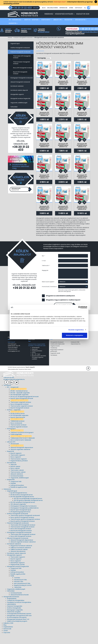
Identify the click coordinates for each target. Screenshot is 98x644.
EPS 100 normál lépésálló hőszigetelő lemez (28, 508)
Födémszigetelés (16, 444)
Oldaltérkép (54, 357)
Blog (44, 12)
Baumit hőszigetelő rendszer (20, 418)
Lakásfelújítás (11, 614)
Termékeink (54, 365)
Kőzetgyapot (47, 24)
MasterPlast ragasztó (18, 572)
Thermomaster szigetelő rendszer (22, 416)
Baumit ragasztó (16, 463)
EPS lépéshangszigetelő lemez (20, 521)
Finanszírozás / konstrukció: (49, 295)
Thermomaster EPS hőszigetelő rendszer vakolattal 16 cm (63, 183)
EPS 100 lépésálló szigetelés (19, 425)
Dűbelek (13, 493)
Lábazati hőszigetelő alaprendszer (22, 457)
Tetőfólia (17, 587)
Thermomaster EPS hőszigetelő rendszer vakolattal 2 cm (44, 87)
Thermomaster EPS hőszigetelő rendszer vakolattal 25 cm (63, 216)
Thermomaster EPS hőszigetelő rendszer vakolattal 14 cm (82, 151)
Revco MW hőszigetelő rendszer (21, 546)
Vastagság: (42, 62)
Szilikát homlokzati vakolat (19, 559)
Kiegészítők (13, 27)
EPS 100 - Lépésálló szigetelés (20, 402)
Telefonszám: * (46, 274)
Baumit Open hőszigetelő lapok (21, 519)
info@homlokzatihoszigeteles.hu (14, 389)
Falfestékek (14, 111)
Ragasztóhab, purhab (18, 574)
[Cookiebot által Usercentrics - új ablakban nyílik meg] (79, 307)
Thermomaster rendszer (18, 435)
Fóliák (12, 586)
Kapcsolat (79, 12)
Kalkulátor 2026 (83, 18)
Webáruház (49, 18)
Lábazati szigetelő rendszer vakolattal (23, 552)
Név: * (43, 265)
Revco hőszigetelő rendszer (20, 414)
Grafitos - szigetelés (32, 24)
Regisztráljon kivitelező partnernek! (57, 360)
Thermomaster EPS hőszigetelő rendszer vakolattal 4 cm (82, 87)
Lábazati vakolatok (17, 484)
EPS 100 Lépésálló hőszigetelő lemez (22, 506)
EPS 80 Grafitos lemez (18, 423)
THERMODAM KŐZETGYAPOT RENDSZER (23, 448)
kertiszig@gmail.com (14, 361)
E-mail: (44, 269)
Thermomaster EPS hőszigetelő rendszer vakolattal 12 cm (63, 151)
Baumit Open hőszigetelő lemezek (22, 408)
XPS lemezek (15, 453)
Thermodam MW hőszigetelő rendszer (23, 544)
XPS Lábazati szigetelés (18, 514)
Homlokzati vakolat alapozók (19, 94)
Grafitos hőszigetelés (14, 618)
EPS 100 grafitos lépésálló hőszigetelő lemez (28, 510)
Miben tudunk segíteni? (48, 291)
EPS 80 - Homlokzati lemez (19, 401)
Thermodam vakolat (17, 480)
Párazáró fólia (19, 591)
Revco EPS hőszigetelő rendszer (23, 72)
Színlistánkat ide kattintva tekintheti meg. (21, 170)
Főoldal (10, 41)
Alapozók (13, 474)
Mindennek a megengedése (74, 335)
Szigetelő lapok (15, 47)
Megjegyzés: (45, 279)
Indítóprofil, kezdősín (17, 495)
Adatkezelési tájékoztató (57, 354)
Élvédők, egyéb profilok (18, 584)
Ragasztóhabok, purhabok (19, 470)
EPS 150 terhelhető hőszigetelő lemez (23, 512)
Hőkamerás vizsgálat (14, 621)
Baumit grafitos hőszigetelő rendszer (23, 531)
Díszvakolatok (81, 24)
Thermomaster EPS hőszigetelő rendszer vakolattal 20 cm (44, 216)
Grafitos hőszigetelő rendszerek (20, 52)
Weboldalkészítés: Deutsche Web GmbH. (20, 379)
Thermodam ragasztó (18, 465)
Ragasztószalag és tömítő (23, 595)
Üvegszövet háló (16, 491)
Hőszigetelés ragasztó (17, 98)
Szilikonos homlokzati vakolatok (21, 557)
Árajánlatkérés (53, 12)
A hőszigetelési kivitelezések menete (19, 623)
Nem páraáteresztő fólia (22, 593)
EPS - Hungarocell (16, 24)
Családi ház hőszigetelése (16, 610)
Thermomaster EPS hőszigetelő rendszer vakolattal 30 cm (82, 216)
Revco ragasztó (16, 467)
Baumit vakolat (15, 476)
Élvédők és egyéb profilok (19, 497)
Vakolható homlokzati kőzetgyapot (22, 442)
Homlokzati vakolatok (17, 90)
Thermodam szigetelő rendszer (21, 412)
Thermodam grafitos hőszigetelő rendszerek (25, 525)
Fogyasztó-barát (55, 363)
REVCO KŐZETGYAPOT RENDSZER (21, 450)
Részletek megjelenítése (76, 330)
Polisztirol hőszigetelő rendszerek (23, 41)
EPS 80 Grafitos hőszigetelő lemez (22, 504)
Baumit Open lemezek (18, 427)
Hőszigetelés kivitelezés (65, 18)
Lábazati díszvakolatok (18, 561)
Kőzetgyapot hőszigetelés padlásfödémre (25, 518)
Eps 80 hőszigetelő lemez (19, 502)
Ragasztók (69, 24)
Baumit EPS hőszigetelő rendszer (20, 77)
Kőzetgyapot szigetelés (15, 619)
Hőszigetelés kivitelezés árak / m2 (18, 629)
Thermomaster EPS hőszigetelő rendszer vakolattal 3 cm (63, 87)
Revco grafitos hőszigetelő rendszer (22, 527)
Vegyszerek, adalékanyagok (19, 107)
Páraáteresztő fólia (20, 589)
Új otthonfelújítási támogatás (17, 627)
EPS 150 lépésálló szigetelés (19, 404)
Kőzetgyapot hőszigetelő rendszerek (22, 82)
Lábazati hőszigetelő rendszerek (20, 86)
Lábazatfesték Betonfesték (20, 604)
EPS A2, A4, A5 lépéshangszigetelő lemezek (25, 406)
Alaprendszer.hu (76, 354)
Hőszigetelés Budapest (57, 352)
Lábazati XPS (58, 24)
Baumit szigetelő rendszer (19, 436)
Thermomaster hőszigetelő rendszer (22, 67)
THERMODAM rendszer (18, 431)
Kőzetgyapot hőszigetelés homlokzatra (24, 516)
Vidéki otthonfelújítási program (17, 631)
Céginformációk (55, 356)
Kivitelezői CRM (75, 352)
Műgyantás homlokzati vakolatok (21, 555)
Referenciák (63, 12)
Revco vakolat (15, 478)
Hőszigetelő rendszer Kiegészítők (20, 102)
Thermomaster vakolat (18, 482)
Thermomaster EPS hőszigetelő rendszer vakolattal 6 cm (63, 119)
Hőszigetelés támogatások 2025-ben (19, 625)
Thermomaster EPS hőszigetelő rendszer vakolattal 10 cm (44, 151)
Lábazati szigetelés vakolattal (20, 459)
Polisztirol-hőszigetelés (15, 616)
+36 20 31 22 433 (21, 152)
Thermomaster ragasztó (19, 468)
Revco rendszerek (16, 433)
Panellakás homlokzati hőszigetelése (19, 612)
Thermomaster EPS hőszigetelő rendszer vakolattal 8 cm (82, 119)
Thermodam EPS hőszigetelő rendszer (22, 61)
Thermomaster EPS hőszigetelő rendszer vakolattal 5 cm (44, 119)
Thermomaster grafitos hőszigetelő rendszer (25, 529)
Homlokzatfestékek (17, 485)
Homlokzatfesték (16, 602)
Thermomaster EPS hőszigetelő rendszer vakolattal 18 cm (82, 183)
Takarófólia (18, 597)
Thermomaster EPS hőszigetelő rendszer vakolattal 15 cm (44, 183)
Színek (71, 12)
